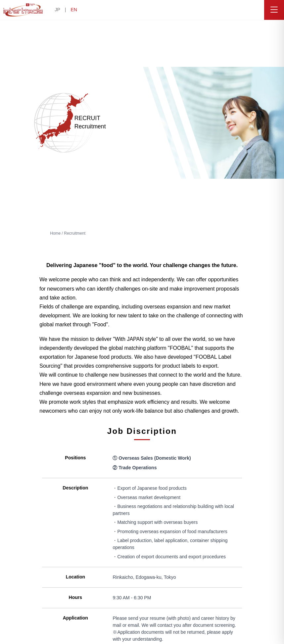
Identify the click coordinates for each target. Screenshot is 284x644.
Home (55, 233)
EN (74, 10)
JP (57, 10)
